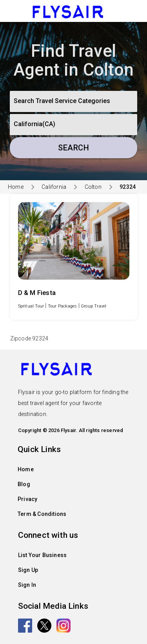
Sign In (27, 585)
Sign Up (28, 570)
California (54, 187)
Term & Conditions (42, 514)
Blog (24, 484)
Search (73, 148)
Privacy (27, 499)
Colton (93, 187)
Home (16, 187)
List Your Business (43, 555)
